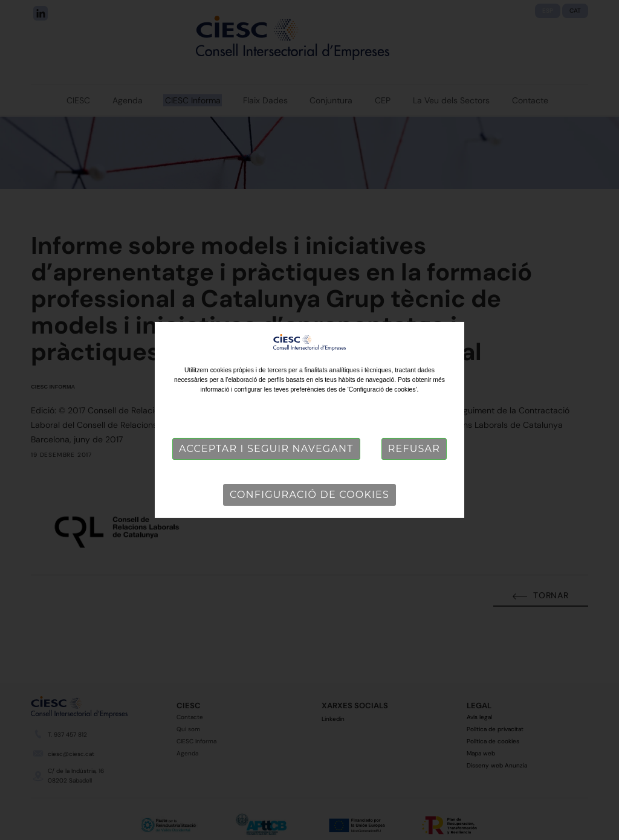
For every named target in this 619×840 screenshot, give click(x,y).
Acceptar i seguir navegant (266, 449)
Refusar (414, 449)
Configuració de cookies (309, 495)
